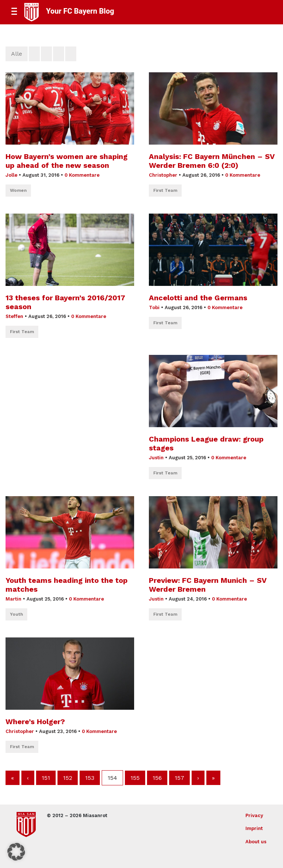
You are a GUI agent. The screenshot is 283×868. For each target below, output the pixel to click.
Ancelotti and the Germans (198, 298)
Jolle (11, 175)
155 (135, 778)
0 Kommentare (82, 175)
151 (46, 778)
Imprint (254, 828)
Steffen (14, 316)
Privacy (254, 815)
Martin (13, 599)
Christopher (163, 175)
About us (256, 842)
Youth (16, 614)
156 (157, 778)
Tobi (154, 307)
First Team (165, 190)
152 (68, 778)
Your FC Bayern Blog (80, 11)
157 (179, 778)
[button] (16, 852)
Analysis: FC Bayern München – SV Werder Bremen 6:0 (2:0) (212, 161)
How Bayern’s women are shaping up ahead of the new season (67, 161)
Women (18, 190)
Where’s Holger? (35, 722)
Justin (156, 458)
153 (90, 778)
